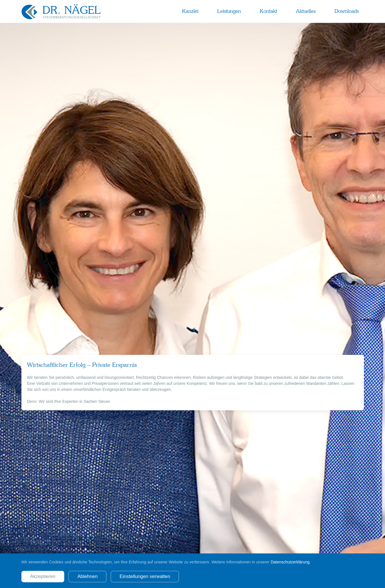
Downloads (347, 11)
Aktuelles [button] (306, 11)
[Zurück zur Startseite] (61, 11)
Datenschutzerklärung (290, 562)
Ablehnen (87, 576)
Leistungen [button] (229, 11)
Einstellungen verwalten (145, 576)
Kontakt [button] (268, 11)
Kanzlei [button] (190, 11)
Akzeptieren (43, 576)
